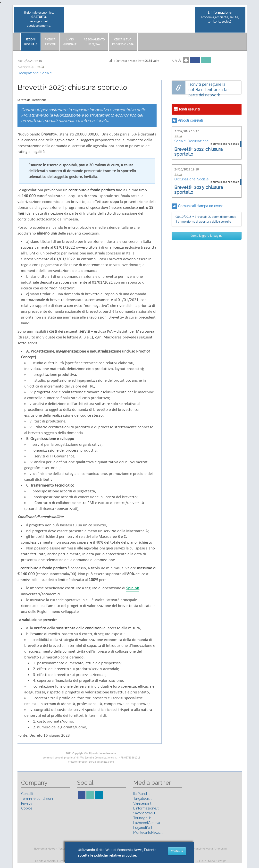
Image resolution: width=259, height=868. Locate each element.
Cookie (27, 808)
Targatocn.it (142, 799)
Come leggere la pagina (207, 236)
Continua (177, 851)
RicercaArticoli (50, 42)
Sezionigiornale (31, 42)
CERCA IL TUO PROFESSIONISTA (123, 42)
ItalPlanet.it (141, 794)
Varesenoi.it (142, 803)
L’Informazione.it (146, 808)
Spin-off (133, 588)
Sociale (46, 73)
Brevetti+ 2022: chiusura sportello (198, 152)
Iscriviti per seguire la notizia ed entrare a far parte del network (209, 88)
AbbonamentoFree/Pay (94, 42)
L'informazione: (220, 13)
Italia (40, 67)
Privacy (27, 803)
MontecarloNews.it (148, 833)
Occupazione (28, 73)
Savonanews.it (144, 813)
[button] (244, 40)
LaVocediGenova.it (148, 823)
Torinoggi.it (142, 818)
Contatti (27, 794)
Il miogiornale (70, 42)
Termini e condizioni (37, 799)
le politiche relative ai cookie (113, 855)
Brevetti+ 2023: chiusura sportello (199, 190)
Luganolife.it (143, 828)
